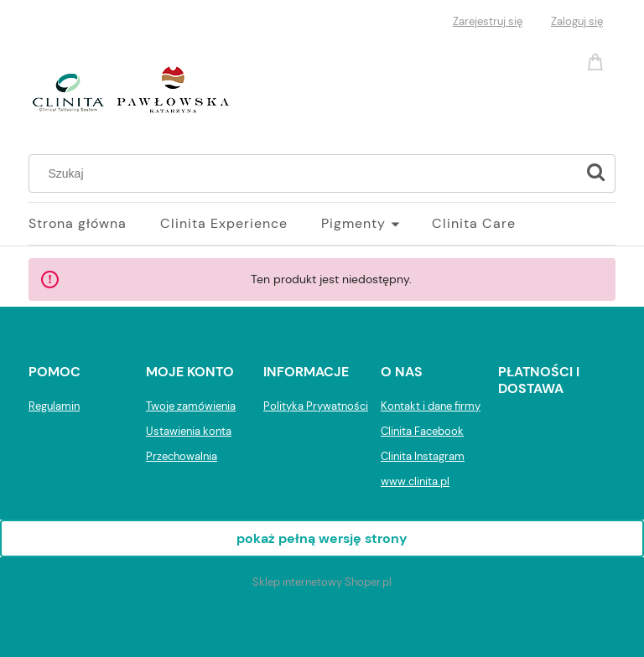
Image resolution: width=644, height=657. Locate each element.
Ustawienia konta (189, 431)
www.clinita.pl (415, 481)
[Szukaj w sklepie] (306, 173)
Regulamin (54, 406)
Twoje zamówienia (191, 406)
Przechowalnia (182, 456)
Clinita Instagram (423, 456)
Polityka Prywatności (316, 406)
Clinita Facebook (422, 431)
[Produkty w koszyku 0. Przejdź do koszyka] (598, 60)
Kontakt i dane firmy (431, 406)
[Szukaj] (595, 173)
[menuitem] (94, 224)
